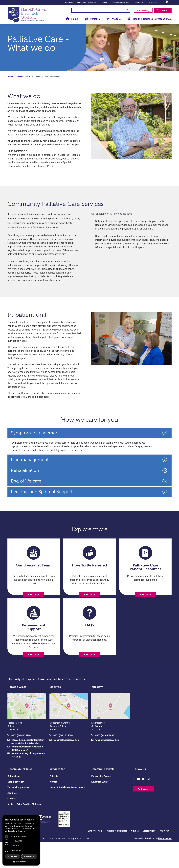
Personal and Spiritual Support (42, 501)
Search (128, 10)
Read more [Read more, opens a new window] (22, 831)
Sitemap (135, 857)
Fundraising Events (101, 802)
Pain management (30, 469)
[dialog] (21, 840)
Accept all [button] (13, 856)
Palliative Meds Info (120, 3)
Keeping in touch (16, 808)
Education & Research (87, 3)
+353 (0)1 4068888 (105, 761)
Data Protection (95, 857)
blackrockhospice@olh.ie (66, 766)
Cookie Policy (149, 857)
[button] (21, 862)
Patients (95, 19)
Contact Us (138, 3)
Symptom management (35, 442)
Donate (164, 11)
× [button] (37, 818)
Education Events (100, 808)
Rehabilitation (25, 480)
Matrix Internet (165, 864)
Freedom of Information (117, 857)
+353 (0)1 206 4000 (63, 761)
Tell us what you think (18, 813)
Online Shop (13, 802)
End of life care (26, 490)
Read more (34, 604)
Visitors (116, 19)
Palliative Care (24, 86)
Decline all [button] (29, 856)
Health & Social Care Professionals (152, 19)
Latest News (153, 3)
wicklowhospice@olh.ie (107, 766)
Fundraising (143, 10)
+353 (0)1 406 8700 (21, 761)
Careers (104, 3)
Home (75, 19)
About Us (69, 3)
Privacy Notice (165, 857)
